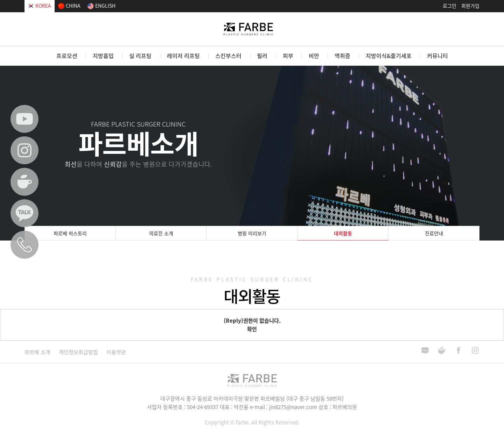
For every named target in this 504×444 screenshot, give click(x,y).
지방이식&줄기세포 (389, 56)
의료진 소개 (161, 233)
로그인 (450, 6)
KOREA (40, 6)
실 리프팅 (140, 56)
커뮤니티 (437, 56)
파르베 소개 (37, 352)
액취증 (342, 56)
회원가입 (470, 6)
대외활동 (343, 233)
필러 (262, 56)
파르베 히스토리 (70, 233)
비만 (314, 56)
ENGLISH (101, 6)
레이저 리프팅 (183, 56)
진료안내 (434, 233)
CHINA (69, 6)
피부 (288, 56)
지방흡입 (103, 56)
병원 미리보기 (252, 233)
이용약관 (116, 352)
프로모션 (67, 56)
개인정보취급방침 (78, 352)
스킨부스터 (228, 56)
